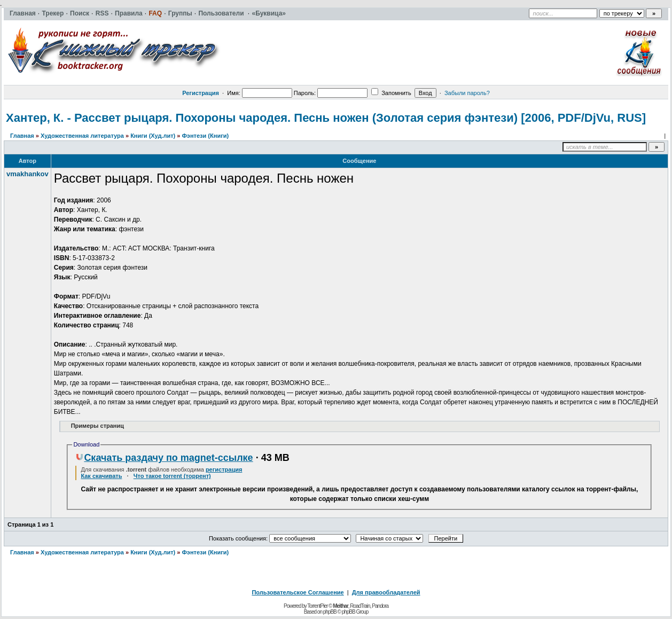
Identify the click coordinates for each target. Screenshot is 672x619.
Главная (22, 136)
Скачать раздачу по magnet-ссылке (164, 458)
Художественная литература (82, 136)
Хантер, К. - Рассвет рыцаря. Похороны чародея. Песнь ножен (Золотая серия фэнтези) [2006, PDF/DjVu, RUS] (326, 118)
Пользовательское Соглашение (298, 592)
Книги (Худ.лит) (153, 136)
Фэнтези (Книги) (205, 136)
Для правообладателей (386, 592)
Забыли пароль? (467, 93)
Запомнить (391, 93)
